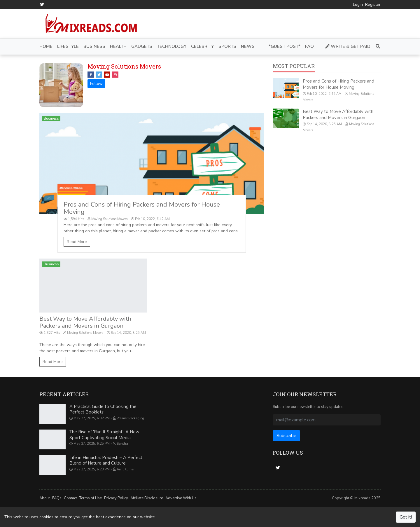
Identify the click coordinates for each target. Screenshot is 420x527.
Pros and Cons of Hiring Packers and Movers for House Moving (142, 208)
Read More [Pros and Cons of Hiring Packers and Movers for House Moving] (77, 242)
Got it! (406, 517)
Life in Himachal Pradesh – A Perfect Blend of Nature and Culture (106, 460)
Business (51, 118)
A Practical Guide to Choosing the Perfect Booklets (103, 409)
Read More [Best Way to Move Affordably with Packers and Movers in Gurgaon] (53, 362)
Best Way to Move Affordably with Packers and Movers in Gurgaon (85, 322)
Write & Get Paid (348, 46)
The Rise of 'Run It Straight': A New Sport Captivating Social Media (104, 435)
